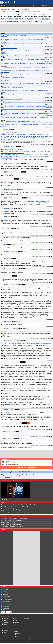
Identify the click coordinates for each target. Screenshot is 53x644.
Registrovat (49, 6)
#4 (52, 172)
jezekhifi (6, 409)
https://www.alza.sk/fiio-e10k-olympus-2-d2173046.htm (26, 435)
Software (5, 595)
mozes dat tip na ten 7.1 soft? (9, 48)
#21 (52, 431)
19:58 (27, 362)
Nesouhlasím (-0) (43, 144)
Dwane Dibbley (7, 229)
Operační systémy (8, 600)
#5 (52, 179)
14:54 (24, 189)
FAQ (15, 635)
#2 (52, 146)
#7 (52, 198)
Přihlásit (44, 6)
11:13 (21, 12)
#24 (52, 409)
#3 (52, 163)
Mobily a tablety (7, 605)
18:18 (13, 245)
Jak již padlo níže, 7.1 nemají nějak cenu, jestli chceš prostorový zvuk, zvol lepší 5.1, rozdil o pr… (27, 68)
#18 (52, 321)
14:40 (28, 172)
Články (2, 516)
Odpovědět (49, 23)
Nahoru (30, 448)
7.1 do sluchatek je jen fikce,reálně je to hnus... (13, 78)
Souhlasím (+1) (35, 249)
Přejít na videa (4, 500)
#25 (52, 423)
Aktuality (3, 502)
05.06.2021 (14, 276)
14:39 (28, 163)
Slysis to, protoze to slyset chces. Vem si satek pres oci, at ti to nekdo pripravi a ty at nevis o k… (26, 117)
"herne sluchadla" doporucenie (15, 9)
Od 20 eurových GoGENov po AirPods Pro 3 (11, 480)
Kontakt (16, 636)
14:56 (28, 198)
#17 (52, 284)
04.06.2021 (16, 12)
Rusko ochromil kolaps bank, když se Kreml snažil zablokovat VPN (19, 505)
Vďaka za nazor (5, 81)
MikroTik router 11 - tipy (7, 523)
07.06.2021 (23, 340)
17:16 (21, 208)
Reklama (16, 632)
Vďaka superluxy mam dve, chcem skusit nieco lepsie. (15, 75)
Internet (5, 598)
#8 (52, 208)
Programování (7, 596)
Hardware (6, 589)
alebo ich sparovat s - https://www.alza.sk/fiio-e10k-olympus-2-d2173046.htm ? (21, 122)
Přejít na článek (6, 477)
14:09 (27, 340)
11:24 (21, 432)
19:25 (30, 237)
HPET (6, 217)
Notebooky (6, 606)
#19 (52, 328)
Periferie (5, 591)
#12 (52, 237)
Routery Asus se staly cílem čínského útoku (13, 511)
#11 (52, 217)
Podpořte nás (4, 459)
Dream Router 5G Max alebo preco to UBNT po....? (15, 507)
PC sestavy (6, 601)
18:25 (18, 217)
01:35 (19, 276)
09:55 (19, 321)
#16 (52, 276)
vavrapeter (6, 130)
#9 (52, 229)
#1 (52, 129)
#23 (52, 439)
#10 (52, 244)
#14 (52, 258)
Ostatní (5, 603)
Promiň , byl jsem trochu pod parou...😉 (12, 99)
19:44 (28, 423)
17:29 (18, 229)
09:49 (26, 285)
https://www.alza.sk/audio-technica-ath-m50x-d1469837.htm (24, 18)
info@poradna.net (31, 641)
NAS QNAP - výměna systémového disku (12, 521)
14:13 (26, 328)
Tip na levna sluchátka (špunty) (9, 509)
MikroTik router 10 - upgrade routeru (11, 524)
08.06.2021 (23, 362)
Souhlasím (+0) (35, 144)
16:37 (22, 409)
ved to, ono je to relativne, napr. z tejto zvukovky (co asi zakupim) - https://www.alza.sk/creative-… (27, 106)
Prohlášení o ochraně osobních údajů (22, 638)
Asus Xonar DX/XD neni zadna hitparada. (12, 88)
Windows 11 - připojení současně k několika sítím (17, 472)
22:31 (26, 269)
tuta (4, 245)
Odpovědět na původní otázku (19, 448)
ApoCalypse (7, 189)
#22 (52, 362)
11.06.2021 (18, 409)
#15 (52, 269)
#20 (52, 340)
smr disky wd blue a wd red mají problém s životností (15, 513)
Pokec (5, 610)
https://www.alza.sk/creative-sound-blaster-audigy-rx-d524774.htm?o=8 (28, 20)
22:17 (18, 259)
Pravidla (16, 630)
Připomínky (6, 608)
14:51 (20, 179)
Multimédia (25, 12)
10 (24, 521)
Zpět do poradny (5, 448)
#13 (52, 251)
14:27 (16, 130)
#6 (52, 189)
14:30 (23, 146)
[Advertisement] (26, 28)
